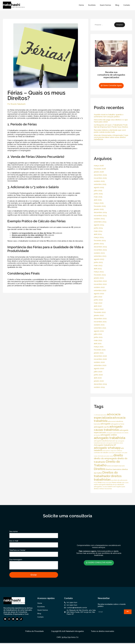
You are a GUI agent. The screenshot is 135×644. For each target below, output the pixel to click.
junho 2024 (98, 228)
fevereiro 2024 (100, 241)
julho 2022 (98, 297)
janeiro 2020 (99, 381)
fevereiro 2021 (100, 350)
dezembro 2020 (100, 356)
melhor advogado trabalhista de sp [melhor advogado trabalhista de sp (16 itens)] (105, 485)
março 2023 (99, 272)
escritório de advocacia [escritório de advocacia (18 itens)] (119, 480)
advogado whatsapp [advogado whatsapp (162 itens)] (107, 448)
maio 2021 (98, 340)
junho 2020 (98, 375)
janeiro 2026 (99, 172)
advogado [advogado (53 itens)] (105, 424)
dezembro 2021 (100, 319)
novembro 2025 (100, 178)
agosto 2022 (99, 294)
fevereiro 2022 (100, 312)
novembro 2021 (100, 322)
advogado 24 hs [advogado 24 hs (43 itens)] (101, 427)
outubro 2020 (99, 362)
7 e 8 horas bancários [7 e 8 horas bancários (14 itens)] (100, 415)
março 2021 (99, 347)
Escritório (92, 5)
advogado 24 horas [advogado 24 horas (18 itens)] (118, 424)
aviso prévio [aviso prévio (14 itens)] (106, 451)
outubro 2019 (99, 387)
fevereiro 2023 (100, 275)
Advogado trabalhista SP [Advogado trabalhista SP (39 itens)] (105, 445)
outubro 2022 (99, 287)
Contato (127, 5)
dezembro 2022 (100, 281)
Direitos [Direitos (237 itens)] (99, 469)
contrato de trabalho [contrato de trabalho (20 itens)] (101, 453)
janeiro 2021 (99, 353)
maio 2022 (98, 303)
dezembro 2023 (100, 247)
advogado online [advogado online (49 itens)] (109, 435)
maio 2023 (98, 265)
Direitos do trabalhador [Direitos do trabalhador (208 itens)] (106, 474)
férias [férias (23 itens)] (100, 482)
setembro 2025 (100, 184)
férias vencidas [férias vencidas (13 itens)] (107, 483)
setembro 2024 (100, 222)
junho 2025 (98, 194)
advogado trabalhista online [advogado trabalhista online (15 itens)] (115, 443)
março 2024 (99, 237)
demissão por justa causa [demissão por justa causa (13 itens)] (105, 456)
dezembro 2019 (100, 384)
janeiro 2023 (99, 278)
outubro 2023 (99, 253)
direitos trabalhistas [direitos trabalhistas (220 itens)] (108, 478)
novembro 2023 (100, 250)
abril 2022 (98, 306)
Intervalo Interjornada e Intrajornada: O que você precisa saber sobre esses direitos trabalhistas (111, 137)
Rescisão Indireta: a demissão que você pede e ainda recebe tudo (110, 131)
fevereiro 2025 (100, 206)
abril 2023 (98, 269)
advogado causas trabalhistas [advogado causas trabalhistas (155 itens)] (108, 428)
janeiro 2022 (99, 315)
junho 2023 (98, 262)
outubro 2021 (99, 325)
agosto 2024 (99, 225)
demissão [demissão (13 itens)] (112, 453)
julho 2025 (98, 191)
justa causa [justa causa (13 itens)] (125, 483)
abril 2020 (98, 378)
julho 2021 (98, 334)
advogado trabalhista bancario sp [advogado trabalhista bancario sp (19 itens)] (106, 441)
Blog (117, 5)
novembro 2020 (100, 359)
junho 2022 (98, 300)
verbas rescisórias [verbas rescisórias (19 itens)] (105, 489)
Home (81, 5)
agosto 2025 (99, 187)
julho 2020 (98, 372)
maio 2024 (98, 231)
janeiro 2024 (99, 244)
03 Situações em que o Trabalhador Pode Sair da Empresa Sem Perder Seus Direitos (111, 126)
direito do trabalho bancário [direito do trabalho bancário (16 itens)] (116, 466)
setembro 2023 (100, 256)
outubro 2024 (99, 219)
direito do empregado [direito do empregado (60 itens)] (105, 458)
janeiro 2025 (99, 209)
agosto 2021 (99, 331)
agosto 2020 (99, 368)
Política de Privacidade (35, 632)
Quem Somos (105, 5)
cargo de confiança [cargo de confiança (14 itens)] (116, 451)
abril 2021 (98, 344)
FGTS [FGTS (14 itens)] (95, 483)
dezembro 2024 (100, 212)
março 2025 (99, 203)
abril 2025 (98, 200)
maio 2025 (98, 197)
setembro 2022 (100, 290)
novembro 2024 (100, 216)
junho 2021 (98, 337)
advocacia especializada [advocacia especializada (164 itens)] (107, 416)
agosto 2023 (99, 259)
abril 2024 (98, 234)
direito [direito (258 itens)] (118, 455)
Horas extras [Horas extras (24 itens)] (117, 482)
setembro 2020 (100, 365)
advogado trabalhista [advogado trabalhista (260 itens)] (110, 438)
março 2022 (99, 309)
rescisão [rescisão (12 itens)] (105, 487)
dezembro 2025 (100, 175)
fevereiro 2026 (100, 169)
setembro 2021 (100, 328)
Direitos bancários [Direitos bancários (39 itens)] (114, 469)
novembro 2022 (100, 284)
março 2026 (99, 166)
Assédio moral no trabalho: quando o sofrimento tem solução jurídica (109, 116)
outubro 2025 (99, 181)
